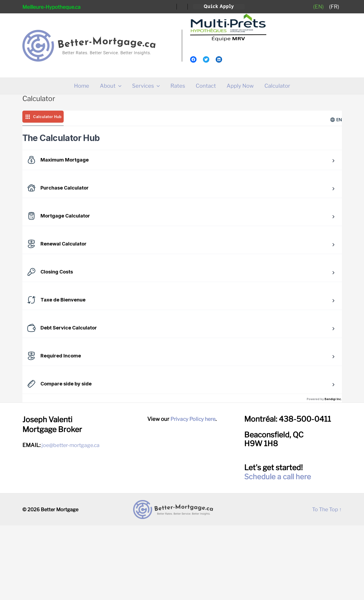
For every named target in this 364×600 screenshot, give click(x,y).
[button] (219, 7)
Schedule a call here (278, 551)
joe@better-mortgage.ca (72, 520)
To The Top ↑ (326, 584)
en (336, 120)
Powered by (324, 474)
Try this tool (64, 208)
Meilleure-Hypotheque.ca (51, 7)
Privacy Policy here (193, 494)
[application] (118, 86)
